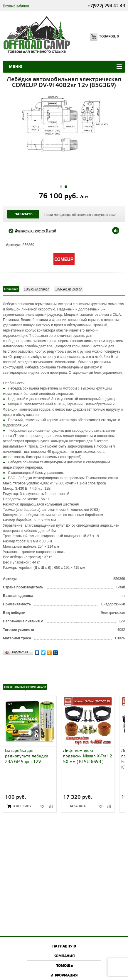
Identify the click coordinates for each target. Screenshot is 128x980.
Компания (64, 956)
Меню (16, 67)
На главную (64, 946)
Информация (64, 975)
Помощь (64, 966)
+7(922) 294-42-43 (106, 6)
